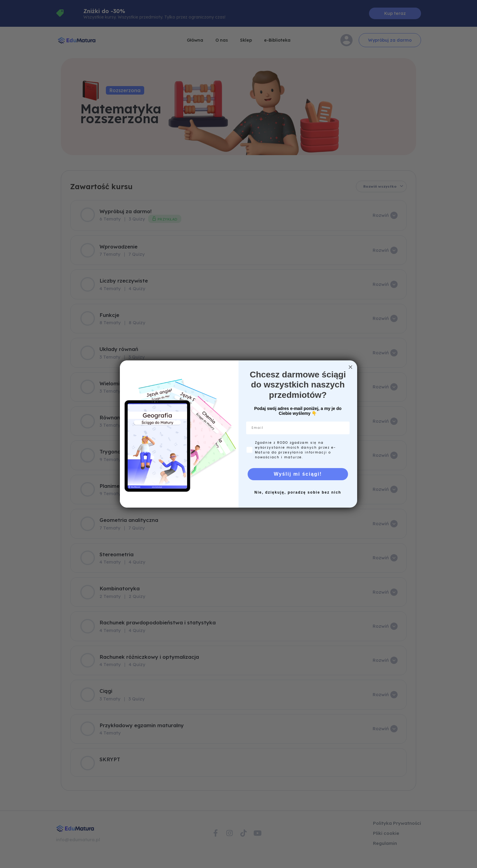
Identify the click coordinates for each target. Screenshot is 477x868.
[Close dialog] (350, 367)
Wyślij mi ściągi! (298, 474)
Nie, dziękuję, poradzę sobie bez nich (298, 492)
